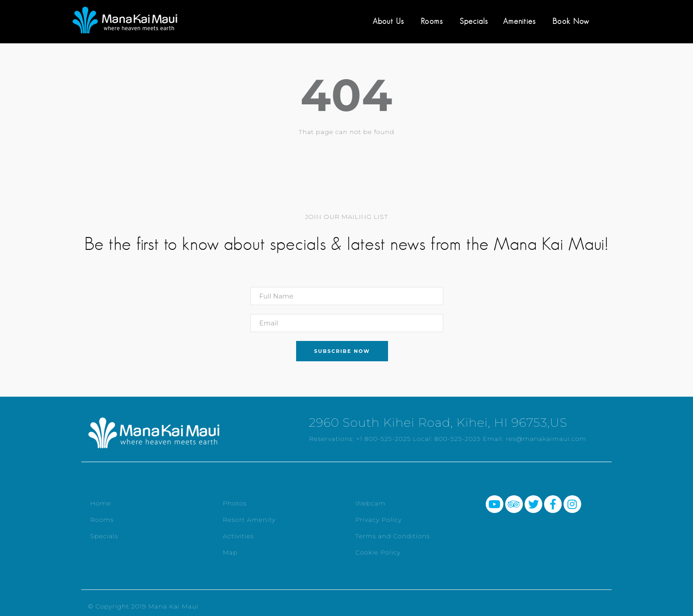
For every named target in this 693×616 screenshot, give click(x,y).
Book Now (571, 21)
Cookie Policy (378, 552)
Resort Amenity (249, 520)
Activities (238, 536)
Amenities (519, 21)
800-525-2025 (458, 439)
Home (101, 503)
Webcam (371, 503)
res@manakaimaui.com (546, 439)
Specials (474, 21)
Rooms (432, 21)
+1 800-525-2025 (384, 439)
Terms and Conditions (393, 536)
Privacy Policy (379, 520)
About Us (388, 21)
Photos (235, 503)
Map (230, 552)
